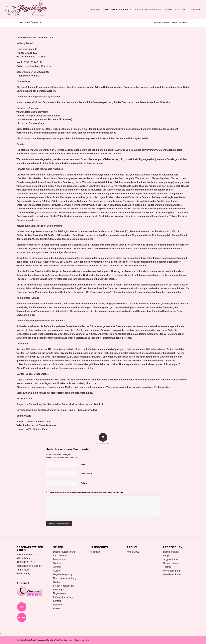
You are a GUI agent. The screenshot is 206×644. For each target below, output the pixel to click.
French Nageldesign (63, 586)
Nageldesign (60, 593)
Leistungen (181, 9)
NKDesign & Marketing (81, 640)
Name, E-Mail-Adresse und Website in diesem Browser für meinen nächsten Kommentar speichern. (87, 492)
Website (84, 483)
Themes (167, 567)
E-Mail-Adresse (87, 473)
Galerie (57, 571)
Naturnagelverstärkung (65, 578)
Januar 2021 (133, 552)
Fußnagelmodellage (63, 597)
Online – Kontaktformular (82, 410)
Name (84, 464)
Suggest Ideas (171, 559)
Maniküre (58, 605)
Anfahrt (57, 567)
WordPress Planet (172, 574)
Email (22, 607)
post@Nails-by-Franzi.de (38, 66)
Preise (56, 609)
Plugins (167, 556)
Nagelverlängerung (63, 574)
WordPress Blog (171, 571)
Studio (168, 9)
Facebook (22, 618)
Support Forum (171, 563)
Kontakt (196, 9)
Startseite (95, 9)
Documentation (171, 552)
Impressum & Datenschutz (118, 9)
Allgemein (95, 552)
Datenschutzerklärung (148, 9)
